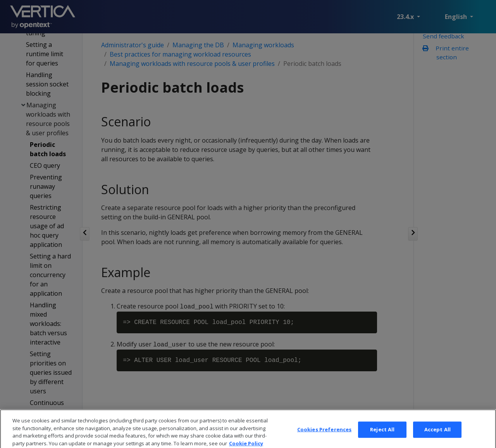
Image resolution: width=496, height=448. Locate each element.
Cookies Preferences (324, 438)
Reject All (382, 438)
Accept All (437, 438)
